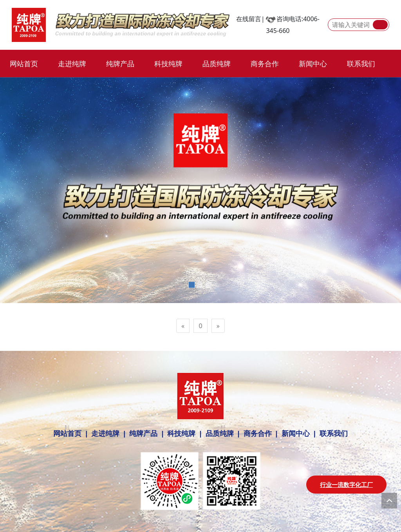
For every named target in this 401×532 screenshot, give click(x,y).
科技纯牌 (168, 64)
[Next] (218, 326)
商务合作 (265, 64)
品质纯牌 (217, 64)
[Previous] (183, 326)
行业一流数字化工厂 (346, 485)
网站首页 (24, 64)
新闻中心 (313, 64)
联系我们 (361, 64)
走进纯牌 (72, 64)
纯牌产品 (120, 64)
